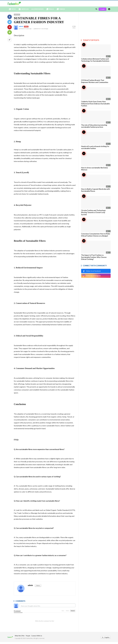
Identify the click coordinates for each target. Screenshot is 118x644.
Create (102, 11)
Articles (17, 16)
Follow (38, 587)
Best (63, 613)
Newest (73, 613)
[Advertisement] (96, 25)
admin (21, 28)
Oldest (67, 613)
